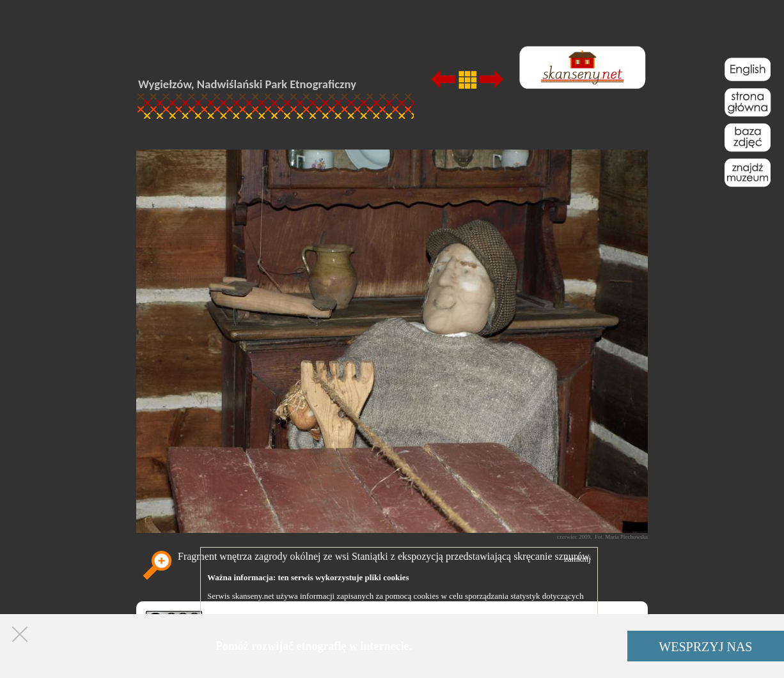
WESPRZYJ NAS (705, 647)
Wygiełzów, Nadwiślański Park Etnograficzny (247, 84)
